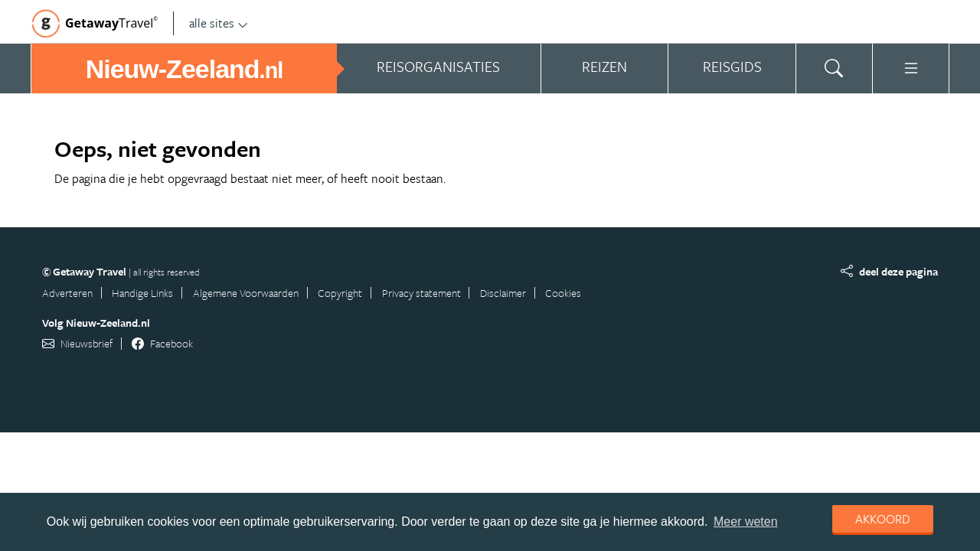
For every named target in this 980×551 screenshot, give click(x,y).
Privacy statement (421, 293)
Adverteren (67, 293)
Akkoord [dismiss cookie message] (883, 519)
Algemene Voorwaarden (246, 293)
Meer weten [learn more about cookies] (746, 522)
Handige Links (142, 293)
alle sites (219, 23)
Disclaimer (503, 293)
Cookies (563, 293)
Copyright (340, 293)
